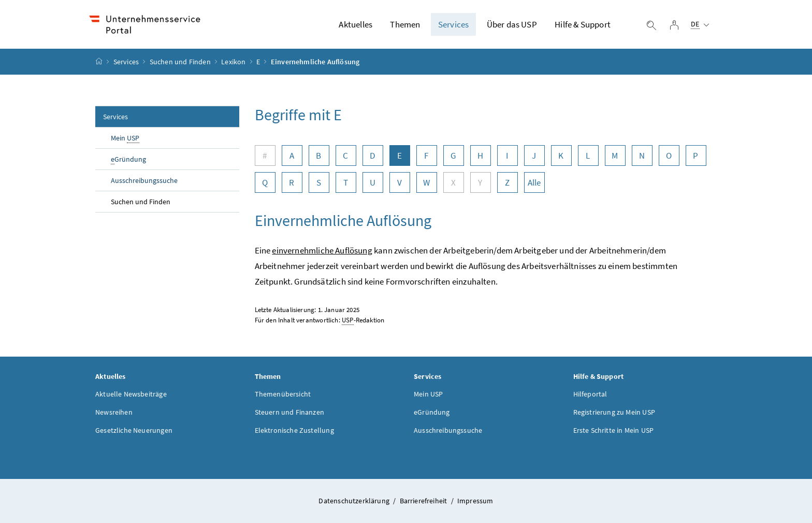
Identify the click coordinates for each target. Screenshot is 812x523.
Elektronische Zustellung (294, 430)
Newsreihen (114, 412)
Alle (534, 182)
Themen (405, 24)
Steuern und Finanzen (290, 412)
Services (453, 24)
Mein (125, 138)
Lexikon (233, 62)
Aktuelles (356, 24)
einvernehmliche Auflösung (322, 250)
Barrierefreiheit (424, 501)
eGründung (432, 412)
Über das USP (512, 24)
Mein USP (428, 394)
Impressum (475, 501)
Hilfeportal (590, 394)
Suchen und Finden (180, 62)
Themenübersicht (283, 394)
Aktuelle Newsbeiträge (131, 394)
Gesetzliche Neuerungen (134, 430)
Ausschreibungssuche (144, 180)
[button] (762, 482)
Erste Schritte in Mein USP (614, 430)
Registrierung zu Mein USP (614, 412)
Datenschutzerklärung (355, 501)
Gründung (128, 159)
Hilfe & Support (583, 24)
